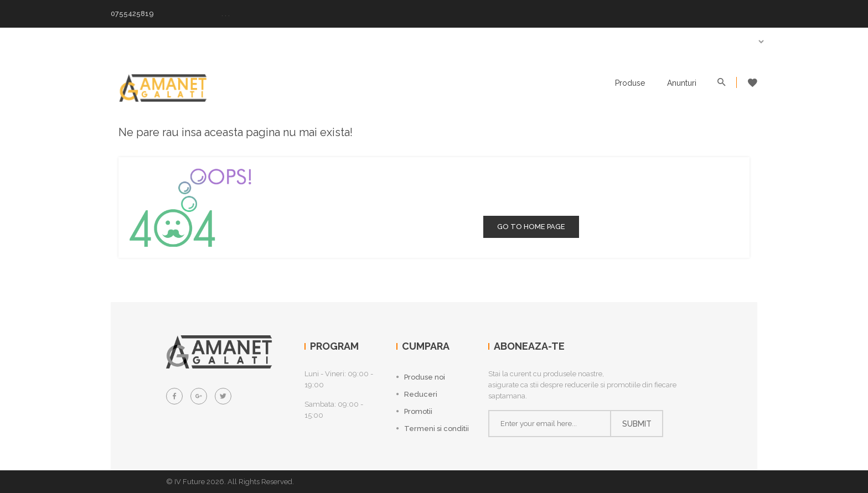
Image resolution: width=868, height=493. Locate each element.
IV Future (190, 482)
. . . (226, 14)
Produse (630, 83)
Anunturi (682, 83)
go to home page (531, 227)
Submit (637, 424)
